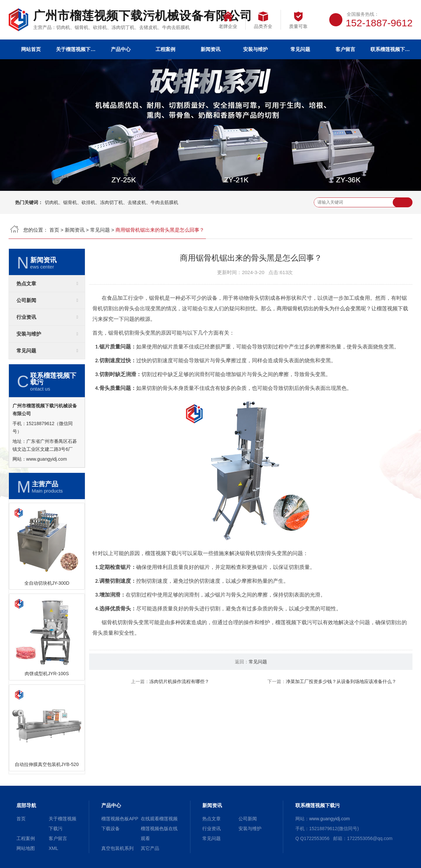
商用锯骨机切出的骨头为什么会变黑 (319, 308)
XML (53, 848)
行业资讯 (26, 317)
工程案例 (165, 49)
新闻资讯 (210, 49)
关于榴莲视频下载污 (76, 49)
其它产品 (150, 848)
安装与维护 (255, 49)
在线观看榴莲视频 (159, 819)
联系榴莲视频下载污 (390, 49)
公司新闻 (26, 300)
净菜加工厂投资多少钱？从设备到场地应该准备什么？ (341, 681)
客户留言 (345, 49)
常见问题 (300, 49)
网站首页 (31, 49)
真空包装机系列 (117, 848)
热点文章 (26, 284)
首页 (54, 230)
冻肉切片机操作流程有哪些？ (179, 681)
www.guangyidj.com (47, 459)
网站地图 (26, 848)
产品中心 (121, 49)
